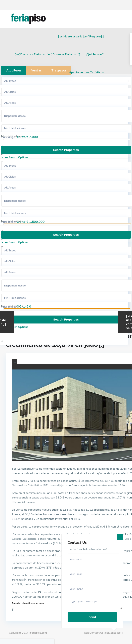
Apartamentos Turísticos (86, 72)
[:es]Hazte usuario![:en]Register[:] (81, 37)
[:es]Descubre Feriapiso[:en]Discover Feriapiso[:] (47, 54)
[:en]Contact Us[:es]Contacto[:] (104, 633)
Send (92, 617)
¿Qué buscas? (95, 54)
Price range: (9, 137)
